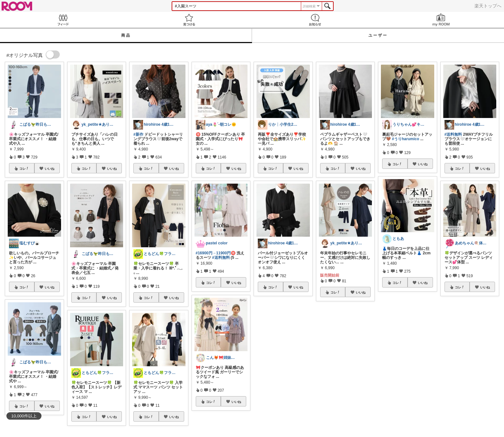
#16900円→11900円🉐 (216, 253)
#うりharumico (405, 139)
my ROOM (441, 20)
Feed (63, 20)
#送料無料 (221, 258)
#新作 (138, 134)
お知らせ (315, 20)
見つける (189, 20)
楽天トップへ (488, 6)
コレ (24, 168)
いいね (50, 168)
